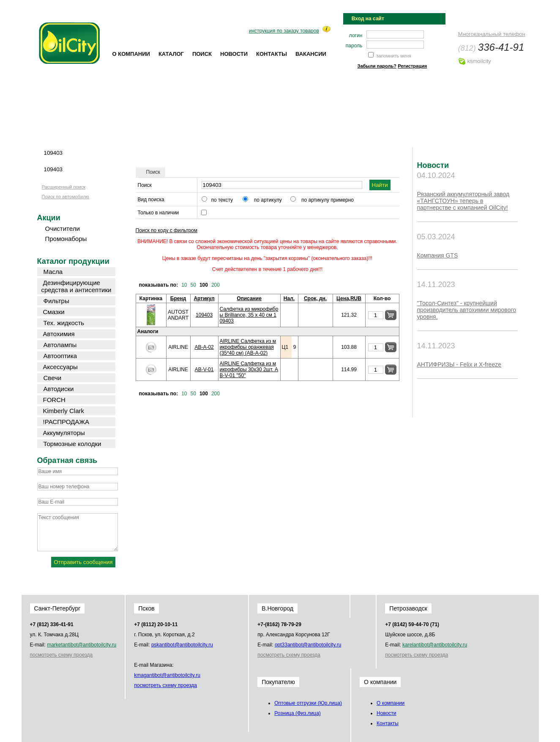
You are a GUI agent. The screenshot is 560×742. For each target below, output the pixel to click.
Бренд (178, 298)
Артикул (204, 298)
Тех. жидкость (64, 323)
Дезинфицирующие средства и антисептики (76, 286)
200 (216, 285)
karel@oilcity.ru (435, 645)
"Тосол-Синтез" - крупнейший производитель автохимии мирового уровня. (467, 310)
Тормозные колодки (72, 444)
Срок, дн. (315, 298)
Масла (53, 272)
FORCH (54, 400)
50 (193, 285)
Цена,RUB (349, 298)
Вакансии (311, 54)
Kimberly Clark (64, 411)
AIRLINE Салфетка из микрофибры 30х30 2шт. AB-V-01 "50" (249, 370)
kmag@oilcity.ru (167, 675)
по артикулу (268, 200)
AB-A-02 (204, 347)
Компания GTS (438, 255)
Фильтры (56, 301)
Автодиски (59, 389)
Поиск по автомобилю (66, 197)
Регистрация (412, 66)
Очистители (63, 229)
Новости (234, 54)
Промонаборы (66, 239)
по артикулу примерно (328, 200)
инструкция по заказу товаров (284, 31)
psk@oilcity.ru (182, 645)
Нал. (289, 298)
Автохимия (59, 334)
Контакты (272, 54)
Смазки (54, 312)
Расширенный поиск (64, 187)
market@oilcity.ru (82, 645)
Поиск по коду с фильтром (167, 230)
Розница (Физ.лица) (298, 713)
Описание (249, 298)
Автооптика (60, 356)
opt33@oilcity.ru (308, 645)
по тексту (222, 200)
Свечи (53, 378)
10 (184, 285)
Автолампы (60, 345)
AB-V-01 (204, 370)
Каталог (171, 54)
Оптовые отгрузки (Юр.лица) (308, 703)
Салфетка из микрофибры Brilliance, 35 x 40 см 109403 (249, 315)
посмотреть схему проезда (61, 655)
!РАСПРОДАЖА (66, 422)
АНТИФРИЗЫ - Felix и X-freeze (459, 364)
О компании (131, 54)
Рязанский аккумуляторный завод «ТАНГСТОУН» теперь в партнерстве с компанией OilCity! (463, 201)
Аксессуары (60, 367)
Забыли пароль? (377, 66)
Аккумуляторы (64, 433)
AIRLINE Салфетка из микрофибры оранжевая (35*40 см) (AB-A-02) (248, 347)
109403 (204, 315)
